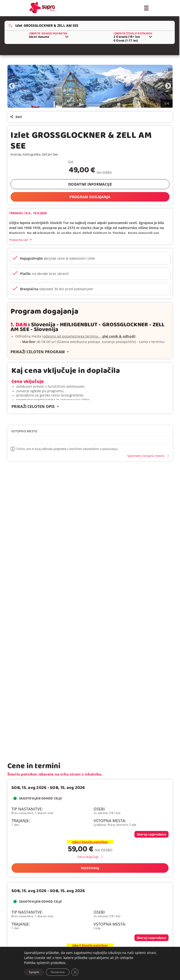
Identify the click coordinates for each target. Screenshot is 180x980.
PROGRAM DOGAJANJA (90, 197)
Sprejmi (34, 972)
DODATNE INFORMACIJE (90, 184)
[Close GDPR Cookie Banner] (75, 972)
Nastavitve (58, 972)
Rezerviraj (90, 868)
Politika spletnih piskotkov (45, 963)
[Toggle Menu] (146, 8)
